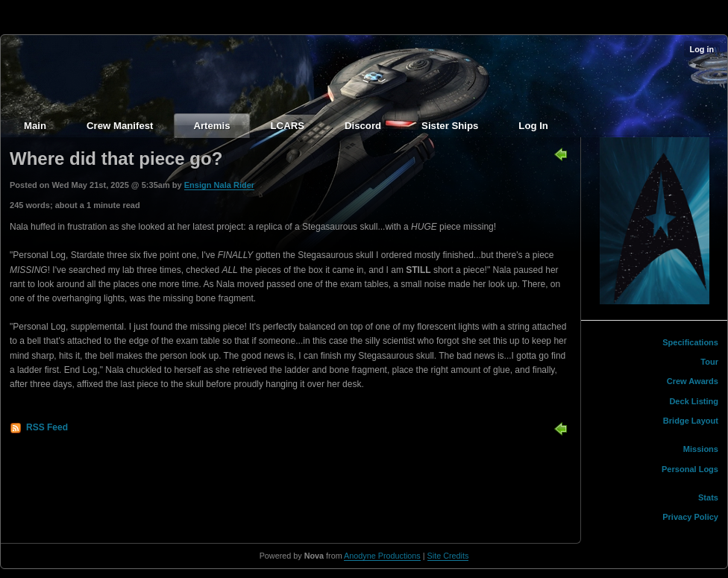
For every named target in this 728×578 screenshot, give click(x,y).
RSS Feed (47, 427)
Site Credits (448, 556)
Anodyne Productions (382, 556)
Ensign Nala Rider (219, 185)
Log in (702, 49)
